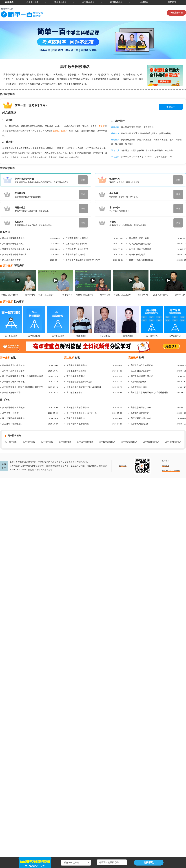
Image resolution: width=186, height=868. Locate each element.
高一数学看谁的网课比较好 (14, 382)
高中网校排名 (60, 2)
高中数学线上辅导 (139, 387)
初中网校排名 (33, 2)
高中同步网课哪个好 (76, 418)
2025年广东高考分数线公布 (141, 260)
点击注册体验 (176, 13)
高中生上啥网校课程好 (77, 371)
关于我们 (166, 461)
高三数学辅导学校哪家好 (142, 365)
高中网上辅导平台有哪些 (140, 249)
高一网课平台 (152, 336)
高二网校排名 (29, 442)
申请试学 (171, 107)
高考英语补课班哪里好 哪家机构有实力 (83, 260)
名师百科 (144, 2)
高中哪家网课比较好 (140, 424)
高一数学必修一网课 (11, 392)
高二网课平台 (175, 336)
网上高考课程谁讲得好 (12, 260)
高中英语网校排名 (129, 442)
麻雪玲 (64, 131)
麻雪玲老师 (128, 336)
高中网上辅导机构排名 (76, 255)
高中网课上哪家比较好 (139, 238)
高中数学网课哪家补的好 (13, 244)
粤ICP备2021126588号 (171, 471)
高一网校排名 (11, 442)
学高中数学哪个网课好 (77, 365)
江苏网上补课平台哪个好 (77, 244)
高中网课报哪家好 (139, 382)
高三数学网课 (58, 336)
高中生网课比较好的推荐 (140, 244)
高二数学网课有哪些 (76, 376)
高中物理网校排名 (151, 442)
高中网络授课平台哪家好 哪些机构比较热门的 (23, 387)
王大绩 (102, 126)
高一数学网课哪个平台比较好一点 (82, 413)
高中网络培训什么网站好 (13, 365)
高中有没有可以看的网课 (78, 424)
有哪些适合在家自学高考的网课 (16, 249)
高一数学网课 (11, 336)
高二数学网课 (34, 336)
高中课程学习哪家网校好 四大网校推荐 (84, 387)
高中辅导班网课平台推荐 (13, 371)
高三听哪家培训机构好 (141, 418)
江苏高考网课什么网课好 (77, 238)
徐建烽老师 (81, 336)
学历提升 (172, 2)
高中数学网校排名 (107, 442)
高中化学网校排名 (173, 442)
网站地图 (166, 466)
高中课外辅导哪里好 (140, 413)
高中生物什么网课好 (11, 413)
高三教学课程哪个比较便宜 (14, 255)
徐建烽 (56, 131)
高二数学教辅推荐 (75, 392)
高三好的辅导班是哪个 (141, 371)
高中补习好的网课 (137, 255)
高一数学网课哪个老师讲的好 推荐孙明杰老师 (23, 376)
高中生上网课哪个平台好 (13, 238)
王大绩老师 (105, 336)
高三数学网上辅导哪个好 (78, 408)
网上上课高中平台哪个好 (13, 418)
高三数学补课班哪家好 (12, 424)
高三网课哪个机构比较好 (13, 408)
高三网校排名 (47, 442)
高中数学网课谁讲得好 (141, 408)
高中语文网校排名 (85, 442)
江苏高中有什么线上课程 (77, 249)
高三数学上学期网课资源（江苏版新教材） (150, 392)
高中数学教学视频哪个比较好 (80, 382)
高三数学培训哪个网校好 (142, 376)
